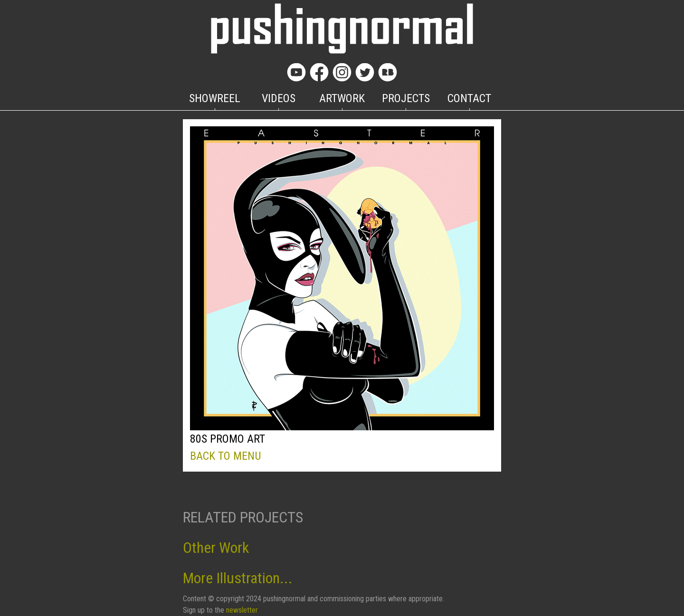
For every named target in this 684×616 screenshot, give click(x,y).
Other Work (216, 548)
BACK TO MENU (226, 456)
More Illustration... (238, 578)
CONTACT (469, 98)
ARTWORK (342, 98)
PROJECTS (406, 98)
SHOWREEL (215, 98)
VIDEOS (279, 98)
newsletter (242, 610)
